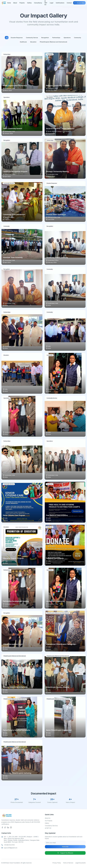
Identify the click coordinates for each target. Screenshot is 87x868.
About (15, 3)
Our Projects (49, 821)
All (7, 38)
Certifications (60, 3)
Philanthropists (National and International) (53, 42)
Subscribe (65, 847)
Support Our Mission (65, 853)
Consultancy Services (51, 826)
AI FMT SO (48, 828)
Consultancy (38, 3)
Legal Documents (80, 863)
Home (9, 3)
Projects (22, 3)
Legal (52, 3)
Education (33, 42)
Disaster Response (17, 38)
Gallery (29, 3)
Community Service (32, 38)
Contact (69, 3)
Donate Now (79, 3)
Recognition (45, 38)
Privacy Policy (57, 863)
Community (78, 38)
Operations (67, 38)
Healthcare (23, 42)
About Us (48, 818)
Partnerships (56, 38)
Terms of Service (68, 863)
